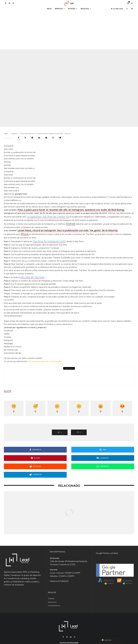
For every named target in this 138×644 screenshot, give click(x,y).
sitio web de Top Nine (30, 274)
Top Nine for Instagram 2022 (45, 239)
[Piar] (25, 138)
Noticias (72, 9)
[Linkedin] (71, 622)
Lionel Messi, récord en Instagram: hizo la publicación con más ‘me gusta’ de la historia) (60, 229)
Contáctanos (54, 591)
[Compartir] (19, 138)
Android (70, 223)
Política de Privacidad (69, 628)
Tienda (51, 584)
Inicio (49, 9)
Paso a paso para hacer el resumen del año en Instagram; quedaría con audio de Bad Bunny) (63, 210)
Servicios (59, 9)
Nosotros (52, 588)
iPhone (24, 232)
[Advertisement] (69, 30)
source (7, 387)
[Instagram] (9, 3)
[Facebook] (6, 3)
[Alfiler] (32, 138)
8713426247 (63, 567)
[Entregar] (46, 138)
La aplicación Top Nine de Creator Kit (43, 216)
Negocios (85, 9)
